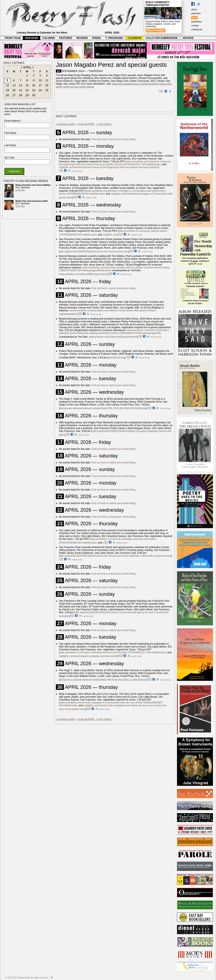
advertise (196, 13)
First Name (10, 133)
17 (40, 85)
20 (14, 90)
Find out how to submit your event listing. (114, 139)
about (194, 9)
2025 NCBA (32, 38)
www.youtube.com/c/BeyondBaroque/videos (83, 274)
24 (40, 90)
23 (34, 90)
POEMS (96, 38)
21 (21, 90)
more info (20, 190)
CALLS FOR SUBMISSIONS (162, 38)
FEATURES (66, 38)
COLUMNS (49, 38)
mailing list (197, 29)
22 (27, 90)
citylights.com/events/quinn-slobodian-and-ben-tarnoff (88, 656)
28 (21, 95)
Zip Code (9, 158)
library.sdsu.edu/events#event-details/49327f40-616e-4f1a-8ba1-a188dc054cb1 (103, 680)
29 (27, 95)
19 (7, 90)
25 (47, 90)
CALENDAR (135, 38)
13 (14, 85)
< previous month (65, 124)
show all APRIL (86, 124)
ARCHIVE (188, 38)
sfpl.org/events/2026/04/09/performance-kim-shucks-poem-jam (94, 252)
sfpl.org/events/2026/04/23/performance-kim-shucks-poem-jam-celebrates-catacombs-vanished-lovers (115, 556)
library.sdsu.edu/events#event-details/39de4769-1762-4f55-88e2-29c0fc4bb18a (103, 408)
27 (14, 95)
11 (47, 80)
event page (77, 171)
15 (27, 85)
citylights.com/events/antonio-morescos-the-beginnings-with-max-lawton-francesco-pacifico (109, 167)
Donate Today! (155, 30)
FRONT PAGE (13, 38)
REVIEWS (82, 38)
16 (34, 85)
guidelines (196, 22)
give (194, 17)
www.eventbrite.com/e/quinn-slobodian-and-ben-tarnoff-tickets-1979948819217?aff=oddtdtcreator (113, 652)
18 (47, 85)
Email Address (13, 121)
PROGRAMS (114, 38)
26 (7, 95)
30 (34, 95)
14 (21, 85)
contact (195, 25)
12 (7, 85)
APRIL (27, 67)
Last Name (10, 145)
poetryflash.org (117, 358)
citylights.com (110, 235)
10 (40, 80)
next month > (105, 124)
